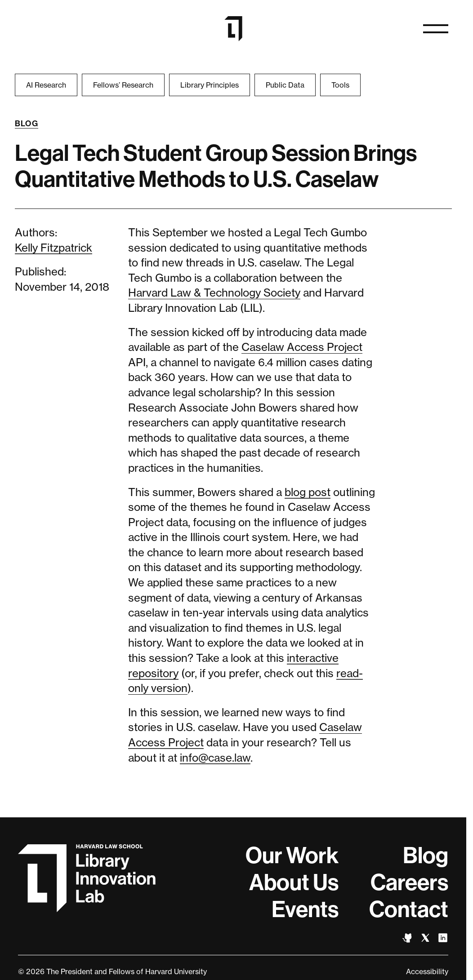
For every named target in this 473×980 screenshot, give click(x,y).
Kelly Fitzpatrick (54, 248)
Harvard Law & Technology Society (214, 293)
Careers (409, 882)
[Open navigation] (436, 29)
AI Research (46, 85)
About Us (294, 882)
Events (305, 909)
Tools (340, 85)
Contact (409, 909)
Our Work (292, 856)
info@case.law (215, 758)
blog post (308, 492)
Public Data (285, 85)
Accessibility (427, 971)
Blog (27, 124)
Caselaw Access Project (302, 347)
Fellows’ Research (123, 85)
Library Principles (210, 85)
